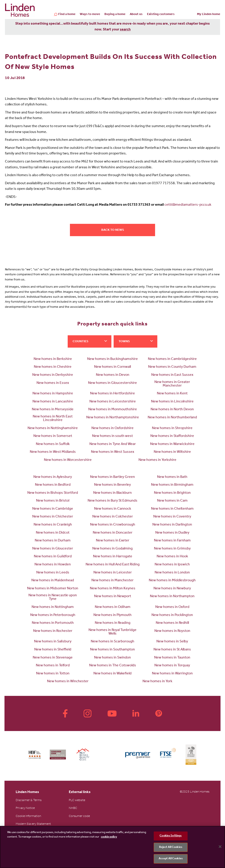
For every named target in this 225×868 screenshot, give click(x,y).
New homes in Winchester (68, 682)
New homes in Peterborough (53, 615)
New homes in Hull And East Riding (113, 565)
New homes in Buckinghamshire (112, 359)
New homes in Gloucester (53, 549)
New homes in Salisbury (53, 642)
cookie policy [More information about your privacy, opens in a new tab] (109, 837)
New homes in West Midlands (53, 452)
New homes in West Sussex (113, 452)
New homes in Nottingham (53, 607)
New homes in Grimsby (172, 549)
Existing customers (161, 15)
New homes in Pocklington (172, 615)
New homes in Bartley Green (112, 477)
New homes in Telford (53, 666)
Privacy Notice (25, 808)
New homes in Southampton (112, 650)
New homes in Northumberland (172, 418)
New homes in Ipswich (172, 565)
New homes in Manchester (112, 581)
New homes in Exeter (113, 541)
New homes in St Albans (172, 650)
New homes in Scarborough (112, 642)
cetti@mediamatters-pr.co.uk (188, 205)
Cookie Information (28, 817)
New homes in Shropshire (172, 428)
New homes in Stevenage (53, 658)
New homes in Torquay (172, 666)
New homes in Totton (53, 674)
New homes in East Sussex (172, 375)
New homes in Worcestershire (68, 460)
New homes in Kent (172, 394)
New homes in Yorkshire (157, 460)
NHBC (73, 808)
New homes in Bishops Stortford (53, 493)
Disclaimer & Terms (29, 801)
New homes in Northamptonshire (113, 418)
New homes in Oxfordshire (112, 428)
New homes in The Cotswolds (113, 666)
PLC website (77, 801)
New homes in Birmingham (172, 485)
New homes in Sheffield (53, 650)
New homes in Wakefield (112, 674)
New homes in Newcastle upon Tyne (53, 597)
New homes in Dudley (172, 533)
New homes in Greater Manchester (172, 384)
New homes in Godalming (112, 549)
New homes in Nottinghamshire (53, 428)
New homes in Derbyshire (53, 375)
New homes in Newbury (172, 589)
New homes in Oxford (172, 607)
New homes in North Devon (172, 410)
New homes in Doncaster (113, 533)
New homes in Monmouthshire (113, 410)
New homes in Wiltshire (172, 452)
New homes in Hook (172, 557)
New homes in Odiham (113, 607)
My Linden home (209, 15)
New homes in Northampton (172, 596)
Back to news (113, 230)
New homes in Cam (172, 501)
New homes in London (172, 573)
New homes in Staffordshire (172, 436)
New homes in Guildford (53, 557)
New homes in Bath (172, 477)
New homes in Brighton (172, 493)
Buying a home (115, 15)
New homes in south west (112, 436)
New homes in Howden (53, 565)
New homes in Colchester (113, 517)
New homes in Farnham (172, 541)
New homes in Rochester (53, 631)
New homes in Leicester (113, 573)
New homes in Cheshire (53, 367)
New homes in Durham (53, 541)
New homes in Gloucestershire (112, 383)
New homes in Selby (172, 642)
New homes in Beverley (112, 485)
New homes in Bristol (53, 501)
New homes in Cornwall (112, 367)
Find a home (67, 15)
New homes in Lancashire (53, 402)
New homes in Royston (172, 631)
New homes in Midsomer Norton (53, 589)
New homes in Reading (113, 623)
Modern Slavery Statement (33, 824)
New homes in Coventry (172, 517)
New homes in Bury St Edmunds (112, 501)
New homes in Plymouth (112, 615)
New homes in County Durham (172, 367)
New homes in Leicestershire (113, 402)
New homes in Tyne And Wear (113, 444)
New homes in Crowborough (113, 525)
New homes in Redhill (172, 623)
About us (136, 15)
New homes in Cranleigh (53, 525)
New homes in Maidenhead (53, 581)
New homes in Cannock (113, 509)
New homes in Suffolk (53, 444)
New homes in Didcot (53, 533)
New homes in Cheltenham (172, 509)
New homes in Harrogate (113, 557)
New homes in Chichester (53, 517)
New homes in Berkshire (53, 359)
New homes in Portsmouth (53, 623)
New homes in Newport (113, 596)
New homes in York (157, 682)
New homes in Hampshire (53, 394)
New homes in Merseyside (53, 410)
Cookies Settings (171, 836)
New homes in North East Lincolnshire (53, 419)
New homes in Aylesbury (53, 477)
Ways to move (90, 15)
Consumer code (79, 817)
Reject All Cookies (171, 847)
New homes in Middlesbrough (172, 581)
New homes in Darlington (172, 525)
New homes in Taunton (172, 658)
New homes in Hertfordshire (112, 394)
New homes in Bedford (53, 485)
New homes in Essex (53, 383)
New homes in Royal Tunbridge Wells (112, 632)
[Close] (220, 847)
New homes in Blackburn (112, 493)
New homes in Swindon (112, 658)
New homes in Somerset (53, 436)
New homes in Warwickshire (172, 444)
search (125, 30)
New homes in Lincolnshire (172, 402)
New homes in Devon (113, 375)
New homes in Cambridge (53, 509)
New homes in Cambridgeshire (172, 359)
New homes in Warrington (172, 674)
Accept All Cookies (171, 859)
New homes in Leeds (53, 573)
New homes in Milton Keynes (113, 589)
